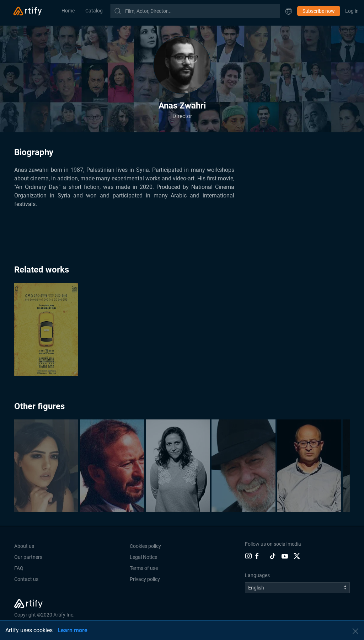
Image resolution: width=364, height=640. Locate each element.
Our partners (28, 557)
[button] (289, 11)
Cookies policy (145, 546)
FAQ (19, 568)
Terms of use (144, 568)
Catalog (94, 11)
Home (68, 11)
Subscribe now (319, 11)
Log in (352, 11)
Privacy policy (145, 579)
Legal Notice (143, 557)
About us (24, 546)
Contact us (26, 579)
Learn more (73, 630)
